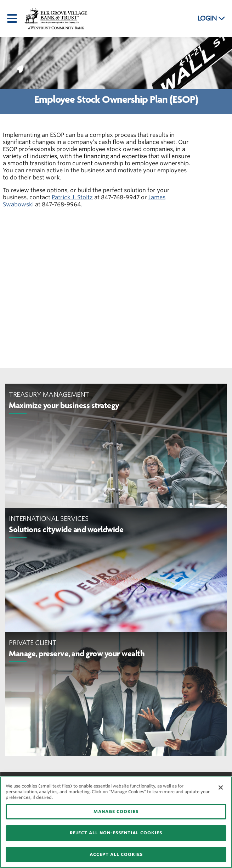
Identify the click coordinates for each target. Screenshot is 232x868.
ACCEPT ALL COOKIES (116, 854)
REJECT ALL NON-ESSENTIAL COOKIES (116, 833)
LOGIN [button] (211, 18)
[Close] (221, 788)
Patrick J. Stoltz (72, 197)
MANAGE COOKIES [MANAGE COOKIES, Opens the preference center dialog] (116, 811)
